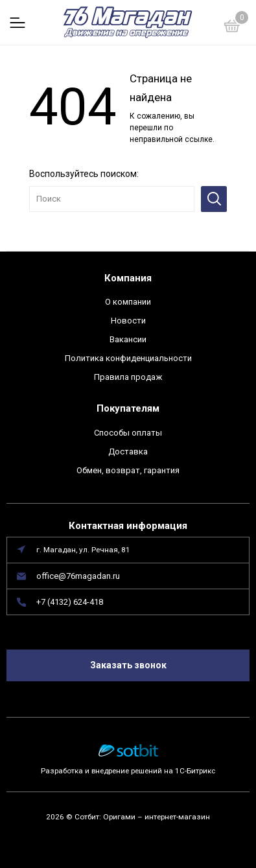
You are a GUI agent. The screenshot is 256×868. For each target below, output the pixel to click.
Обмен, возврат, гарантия (128, 470)
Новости (128, 321)
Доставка (128, 452)
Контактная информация (128, 526)
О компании (128, 302)
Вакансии (128, 339)
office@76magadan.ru (78, 576)
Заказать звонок (128, 665)
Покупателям (128, 408)
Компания (128, 278)
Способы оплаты (128, 433)
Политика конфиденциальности (128, 358)
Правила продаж (128, 377)
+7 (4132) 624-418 (70, 602)
